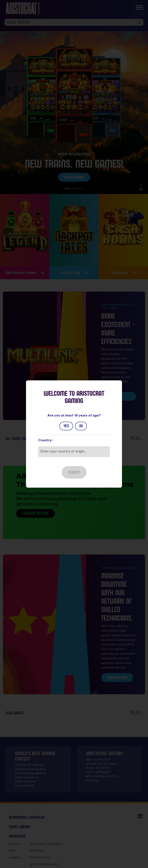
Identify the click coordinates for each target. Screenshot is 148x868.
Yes (66, 426)
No (81, 426)
